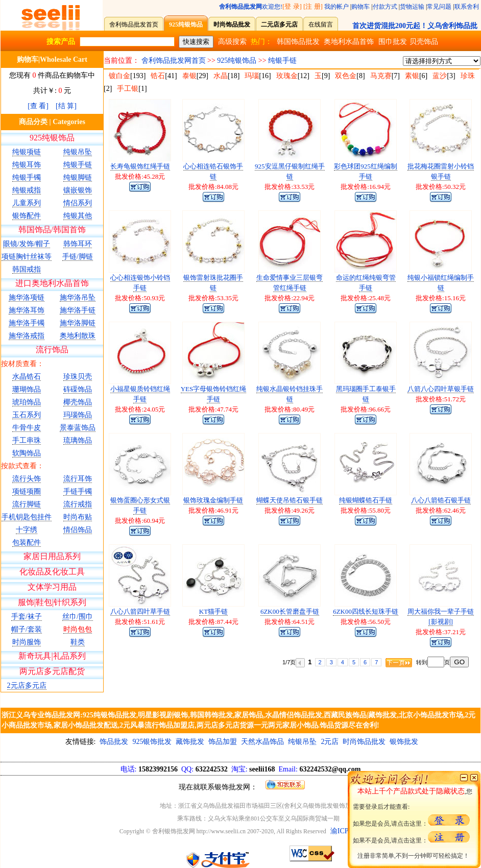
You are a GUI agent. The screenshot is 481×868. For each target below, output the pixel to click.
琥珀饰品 (27, 402)
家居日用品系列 (52, 556)
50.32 (452, 187)
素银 (412, 76)
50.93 (151, 298)
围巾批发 (393, 42)
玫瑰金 (287, 76)
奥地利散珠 (78, 336)
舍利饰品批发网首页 (174, 61)
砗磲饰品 (78, 389)
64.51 (300, 622)
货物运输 (412, 7)
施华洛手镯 (27, 323)
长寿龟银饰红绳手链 (140, 166)
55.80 (377, 510)
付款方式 (385, 7)
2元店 (330, 742)
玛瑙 (252, 76)
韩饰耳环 (78, 244)
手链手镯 (78, 491)
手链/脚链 (78, 257)
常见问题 (439, 7)
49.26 (300, 510)
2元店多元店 (27, 685)
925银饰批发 (152, 742)
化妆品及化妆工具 (52, 572)
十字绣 (27, 530)
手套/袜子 (27, 617)
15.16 (452, 298)
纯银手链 (78, 165)
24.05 (151, 409)
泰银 (189, 76)
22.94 (300, 298)
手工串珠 (27, 440)
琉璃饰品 (78, 440)
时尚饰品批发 (364, 742)
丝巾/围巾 (78, 617)
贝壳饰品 (424, 42)
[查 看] (38, 106)
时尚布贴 (78, 517)
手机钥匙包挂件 (27, 517)
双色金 (346, 76)
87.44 (224, 622)
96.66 (377, 409)
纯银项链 (27, 152)
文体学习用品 (52, 587)
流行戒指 (78, 504)
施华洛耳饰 (27, 310)
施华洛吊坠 (78, 297)
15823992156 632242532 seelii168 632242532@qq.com (241, 769)
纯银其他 (78, 216)
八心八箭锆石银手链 (441, 500)
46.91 (224, 510)
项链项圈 (27, 491)
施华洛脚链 (78, 323)
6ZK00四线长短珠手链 (366, 611)
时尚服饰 (27, 642)
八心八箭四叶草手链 (140, 611)
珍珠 (468, 76)
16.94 (377, 187)
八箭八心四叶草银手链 (441, 389)
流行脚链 (27, 504)
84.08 (224, 187)
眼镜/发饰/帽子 (27, 244)
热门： (261, 42)
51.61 (151, 622)
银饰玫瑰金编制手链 (213, 500)
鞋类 (78, 642)
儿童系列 (27, 203)
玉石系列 (27, 415)
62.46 (452, 510)
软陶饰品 (27, 453)
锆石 (158, 76)
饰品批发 (114, 742)
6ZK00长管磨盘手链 (290, 611)
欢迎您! (251, 7)
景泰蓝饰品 (78, 428)
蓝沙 (440, 76)
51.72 (452, 399)
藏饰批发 (190, 742)
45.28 (151, 176)
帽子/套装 (27, 629)
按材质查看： (22, 364)
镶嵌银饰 (78, 190)
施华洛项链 (27, 297)
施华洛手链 (78, 310)
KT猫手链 (213, 611)
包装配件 (27, 542)
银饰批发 (404, 742)
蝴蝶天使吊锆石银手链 (290, 500)
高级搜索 (232, 42)
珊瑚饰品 (27, 389)
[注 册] (313, 6)
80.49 (300, 409)
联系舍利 (467, 7)
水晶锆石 (27, 377)
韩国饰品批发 (298, 42)
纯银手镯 (27, 177)
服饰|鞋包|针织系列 (52, 602)
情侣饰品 (78, 530)
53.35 (224, 298)
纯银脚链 (78, 177)
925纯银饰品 (52, 138)
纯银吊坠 (78, 152)
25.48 (377, 298)
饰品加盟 (223, 742)
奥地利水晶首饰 (349, 42)
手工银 (128, 89)
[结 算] (66, 106)
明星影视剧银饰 (163, 715)
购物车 (360, 7)
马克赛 (381, 76)
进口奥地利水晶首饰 (52, 283)
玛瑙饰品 (78, 415)
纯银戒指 (27, 190)
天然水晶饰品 (262, 742)
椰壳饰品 (78, 402)
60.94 (151, 521)
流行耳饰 (78, 479)
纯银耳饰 (27, 165)
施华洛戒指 (27, 336)
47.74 (224, 409)
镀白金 (119, 76)
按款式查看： (22, 466)
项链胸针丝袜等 (27, 257)
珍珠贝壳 (78, 377)
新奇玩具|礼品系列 (52, 656)
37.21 (452, 632)
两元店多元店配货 (52, 671)
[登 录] (292, 6)
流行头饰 (27, 479)
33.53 (300, 187)
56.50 (377, 622)
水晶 (221, 76)
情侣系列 (78, 203)
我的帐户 (336, 7)
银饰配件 (27, 216)
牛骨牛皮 (27, 428)
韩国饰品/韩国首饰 (52, 230)
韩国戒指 (27, 269)
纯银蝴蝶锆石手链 (366, 500)
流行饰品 (52, 349)
